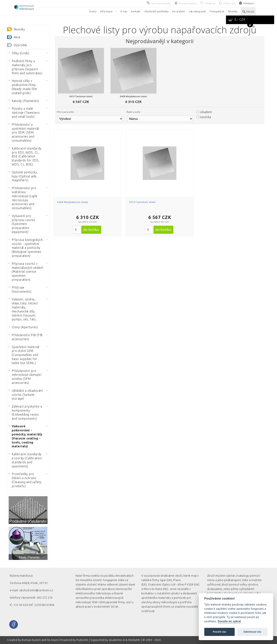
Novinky (19, 29)
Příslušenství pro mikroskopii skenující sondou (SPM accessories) (25, 377)
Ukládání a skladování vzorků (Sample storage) (26, 395)
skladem (206, 112)
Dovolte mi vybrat (229, 621)
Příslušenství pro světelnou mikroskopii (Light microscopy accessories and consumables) (23, 198)
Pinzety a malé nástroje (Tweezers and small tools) (24, 113)
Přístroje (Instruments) (20, 289)
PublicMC (83, 640)
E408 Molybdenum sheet (73, 202)
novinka (205, 117)
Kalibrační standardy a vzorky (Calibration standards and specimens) (25, 460)
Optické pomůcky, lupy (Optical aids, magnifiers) (23, 176)
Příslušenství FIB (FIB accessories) (26, 337)
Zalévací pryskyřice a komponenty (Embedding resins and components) (25, 412)
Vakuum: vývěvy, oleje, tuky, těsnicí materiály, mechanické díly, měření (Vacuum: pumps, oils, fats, (23, 309)
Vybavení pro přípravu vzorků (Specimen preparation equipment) (22, 224)
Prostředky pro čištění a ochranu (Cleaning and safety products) (25, 480)
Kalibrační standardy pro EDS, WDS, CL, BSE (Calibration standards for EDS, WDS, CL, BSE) (25, 156)
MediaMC (134, 640)
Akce (17, 37)
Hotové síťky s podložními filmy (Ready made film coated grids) (23, 87)
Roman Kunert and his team (40, 640)
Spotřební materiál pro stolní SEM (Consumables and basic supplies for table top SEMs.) (24, 355)
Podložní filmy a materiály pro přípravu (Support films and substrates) (25, 67)
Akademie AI (117, 640)
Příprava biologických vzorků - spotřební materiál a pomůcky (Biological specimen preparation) (26, 248)
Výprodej (20, 45)
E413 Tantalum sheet (143, 202)
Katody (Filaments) (24, 101)
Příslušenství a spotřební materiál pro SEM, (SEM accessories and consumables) (24, 132)
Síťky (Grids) (19, 53)
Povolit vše (219, 632)
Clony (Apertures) (23, 327)
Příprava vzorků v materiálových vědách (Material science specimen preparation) (26, 272)
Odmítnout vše (252, 632)
